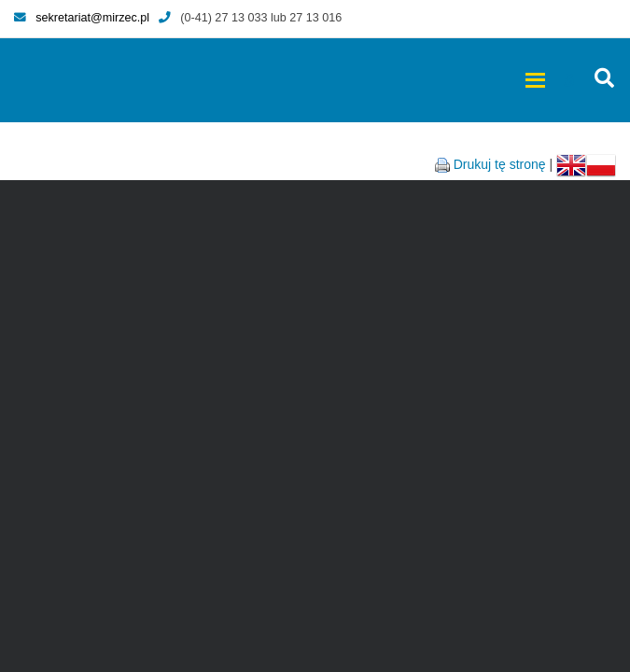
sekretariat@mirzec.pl (82, 18)
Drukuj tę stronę (500, 164)
